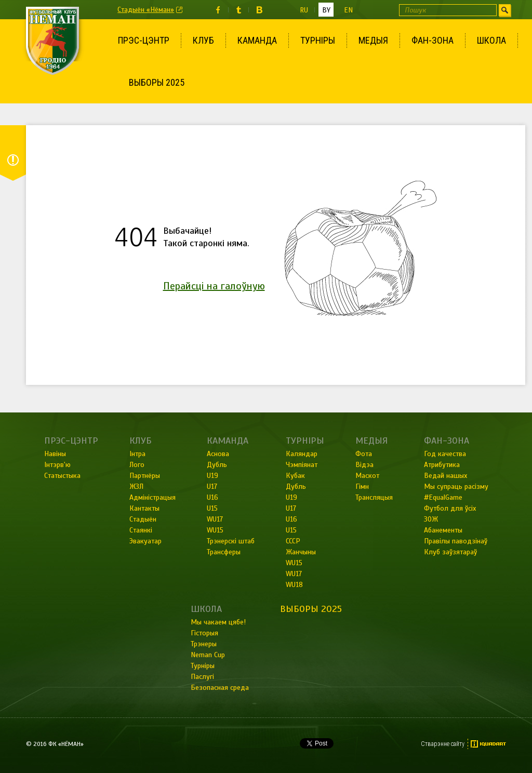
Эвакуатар (145, 541)
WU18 (294, 585)
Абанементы (443, 530)
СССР (293, 541)
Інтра (137, 454)
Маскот (367, 476)
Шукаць (505, 10)
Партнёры (145, 476)
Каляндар (302, 454)
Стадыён (143, 519)
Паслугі (202, 677)
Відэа (364, 465)
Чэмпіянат (302, 465)
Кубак (295, 476)
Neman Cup (208, 655)
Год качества (445, 454)
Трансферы (224, 552)
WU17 (215, 519)
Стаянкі (141, 530)
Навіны (55, 454)
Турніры (318, 40)
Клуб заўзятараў (450, 552)
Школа (491, 40)
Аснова (218, 454)
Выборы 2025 (157, 82)
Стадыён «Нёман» (146, 10)
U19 (212, 476)
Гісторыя (204, 633)
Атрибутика (442, 465)
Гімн (362, 487)
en (348, 10)
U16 (212, 497)
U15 (212, 508)
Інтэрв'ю (57, 465)
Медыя (373, 40)
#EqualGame (443, 497)
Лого (137, 465)
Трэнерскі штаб (231, 541)
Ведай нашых (445, 476)
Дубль (217, 465)
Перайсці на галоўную (214, 286)
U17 (212, 487)
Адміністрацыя (152, 497)
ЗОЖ (431, 519)
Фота (364, 454)
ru (304, 10)
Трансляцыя (374, 497)
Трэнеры (204, 644)
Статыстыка (62, 476)
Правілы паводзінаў (456, 541)
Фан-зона (433, 40)
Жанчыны (301, 552)
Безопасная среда (220, 688)
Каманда (257, 40)
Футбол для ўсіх (450, 508)
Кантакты (144, 508)
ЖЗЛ (136, 487)
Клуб (203, 40)
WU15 (215, 530)
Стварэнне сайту (443, 744)
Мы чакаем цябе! (218, 622)
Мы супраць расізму (456, 487)
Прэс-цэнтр (144, 40)
